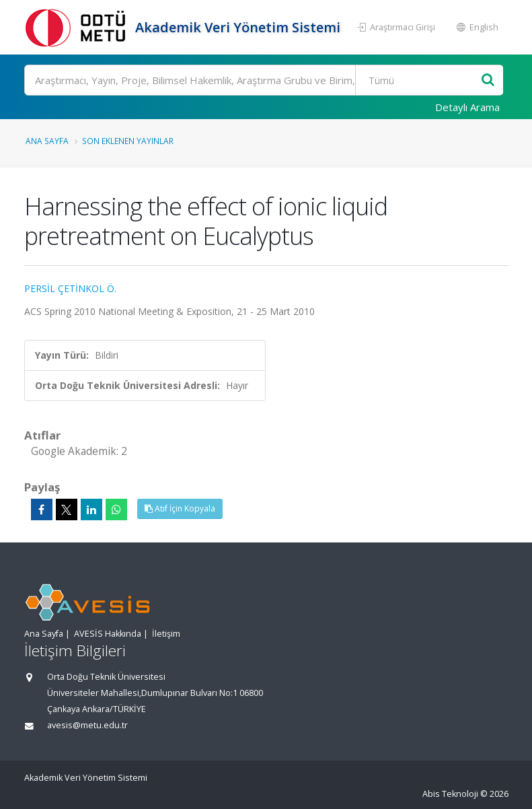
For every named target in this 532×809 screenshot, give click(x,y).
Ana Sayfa (47, 141)
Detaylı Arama (467, 107)
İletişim (166, 634)
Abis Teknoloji (450, 794)
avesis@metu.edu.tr (87, 725)
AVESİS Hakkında (108, 634)
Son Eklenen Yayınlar (128, 141)
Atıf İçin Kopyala (180, 508)
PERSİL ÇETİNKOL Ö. (70, 288)
